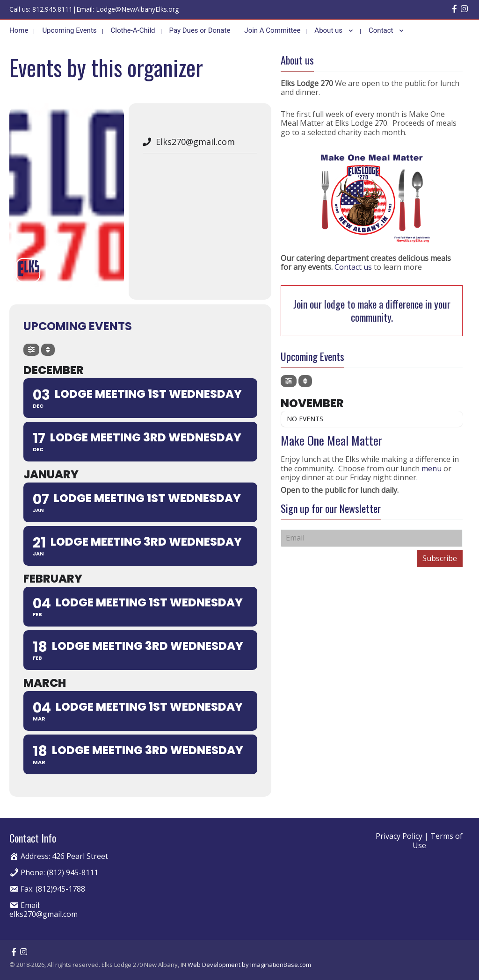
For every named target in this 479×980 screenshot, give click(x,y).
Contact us (353, 267)
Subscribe (440, 557)
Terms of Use (438, 840)
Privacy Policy (399, 836)
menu (432, 468)
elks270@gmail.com (44, 913)
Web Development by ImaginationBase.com (249, 964)
